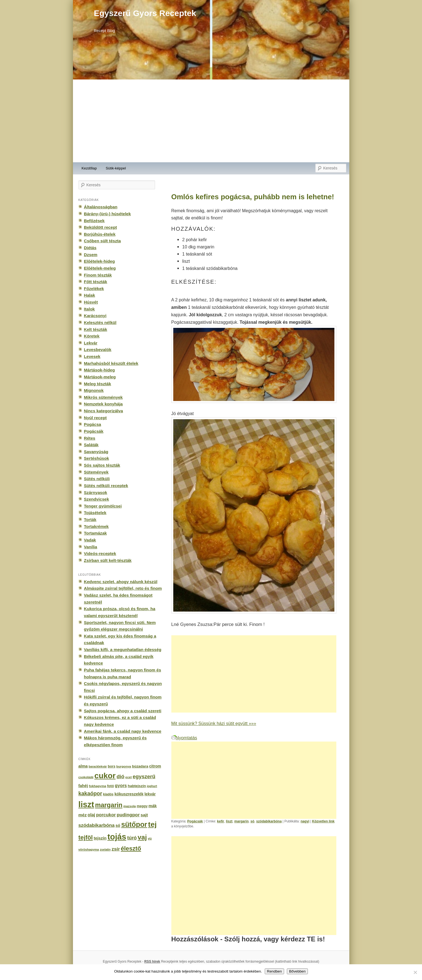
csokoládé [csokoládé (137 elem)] (86, 777)
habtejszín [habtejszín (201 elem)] (137, 786)
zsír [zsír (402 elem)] (116, 849)
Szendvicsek (97, 499)
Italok (90, 309)
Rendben (274, 971)
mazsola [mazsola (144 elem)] (129, 806)
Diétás (90, 248)
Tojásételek (95, 513)
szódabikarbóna (269, 821)
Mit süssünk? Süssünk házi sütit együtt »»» (214, 723)
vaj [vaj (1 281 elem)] (142, 837)
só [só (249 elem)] (118, 825)
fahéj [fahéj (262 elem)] (83, 786)
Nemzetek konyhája (103, 404)
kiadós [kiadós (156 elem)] (108, 794)
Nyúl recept (95, 418)
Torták (90, 520)
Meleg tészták (98, 384)
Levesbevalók (98, 350)
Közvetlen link (323, 821)
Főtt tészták (96, 282)
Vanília (91, 547)
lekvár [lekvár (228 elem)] (150, 794)
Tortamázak (95, 533)
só (252, 821)
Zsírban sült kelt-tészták (108, 560)
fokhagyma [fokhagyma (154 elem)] (98, 786)
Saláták (91, 445)
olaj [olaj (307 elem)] (91, 815)
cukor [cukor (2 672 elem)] (105, 776)
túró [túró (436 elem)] (132, 838)
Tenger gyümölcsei (103, 506)
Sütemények (96, 472)
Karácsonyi (95, 316)
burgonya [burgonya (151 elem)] (124, 766)
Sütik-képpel (116, 168)
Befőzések (94, 221)
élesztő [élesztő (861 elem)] (131, 848)
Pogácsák (195, 821)
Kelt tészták (96, 329)
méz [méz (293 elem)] (83, 815)
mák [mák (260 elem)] (153, 806)
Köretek (92, 336)
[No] (415, 972)
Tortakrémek (96, 526)
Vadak (90, 540)
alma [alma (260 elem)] (83, 766)
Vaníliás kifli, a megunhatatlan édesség (123, 650)
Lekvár (91, 343)
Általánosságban (101, 207)
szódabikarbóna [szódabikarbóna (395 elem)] (97, 825)
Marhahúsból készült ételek (111, 363)
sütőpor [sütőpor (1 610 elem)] (134, 824)
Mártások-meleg (100, 377)
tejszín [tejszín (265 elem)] (100, 838)
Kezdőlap (89, 168)
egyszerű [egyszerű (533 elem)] (144, 776)
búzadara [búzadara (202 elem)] (140, 766)
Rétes (90, 438)
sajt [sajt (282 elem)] (144, 815)
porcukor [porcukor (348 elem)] (106, 815)
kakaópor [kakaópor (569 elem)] (90, 793)
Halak (90, 295)
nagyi (305, 821)
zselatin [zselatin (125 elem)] (105, 849)
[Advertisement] (211, 121)
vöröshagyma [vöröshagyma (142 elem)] (89, 849)
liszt (229, 821)
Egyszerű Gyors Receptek (145, 13)
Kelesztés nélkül (100, 322)
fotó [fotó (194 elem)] (110, 786)
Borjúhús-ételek (100, 234)
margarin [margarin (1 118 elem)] (109, 805)
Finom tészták (98, 275)
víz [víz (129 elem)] (150, 838)
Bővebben (297, 971)
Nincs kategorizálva (103, 411)
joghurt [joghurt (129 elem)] (152, 786)
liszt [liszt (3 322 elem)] (86, 804)
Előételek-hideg (99, 261)
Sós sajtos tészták (102, 465)
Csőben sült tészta (103, 241)
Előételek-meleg (100, 268)
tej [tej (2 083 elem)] (152, 824)
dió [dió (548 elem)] (121, 776)
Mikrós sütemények (103, 397)
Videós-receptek (100, 553)
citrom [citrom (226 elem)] (155, 766)
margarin (242, 821)
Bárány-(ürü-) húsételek (108, 214)
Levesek (92, 356)
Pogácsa (93, 424)
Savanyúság (96, 452)
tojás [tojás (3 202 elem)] (117, 837)
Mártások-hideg (99, 370)
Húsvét (91, 302)
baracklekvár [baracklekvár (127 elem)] (98, 766)
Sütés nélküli (97, 479)
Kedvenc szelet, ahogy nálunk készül (121, 582)
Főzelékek (94, 289)
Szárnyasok (96, 492)
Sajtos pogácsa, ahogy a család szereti (123, 711)
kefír (221, 821)
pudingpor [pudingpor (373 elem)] (128, 815)
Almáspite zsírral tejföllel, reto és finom (123, 588)
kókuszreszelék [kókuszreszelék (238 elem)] (129, 794)
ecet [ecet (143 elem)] (129, 777)
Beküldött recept (100, 227)
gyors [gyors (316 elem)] (121, 786)
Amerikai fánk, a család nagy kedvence (123, 731)
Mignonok (94, 390)
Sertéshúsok (97, 458)
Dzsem (91, 255)
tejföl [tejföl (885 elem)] (86, 837)
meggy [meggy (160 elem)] (142, 806)
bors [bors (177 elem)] (112, 766)
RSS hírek (152, 962)
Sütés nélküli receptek (106, 486)
